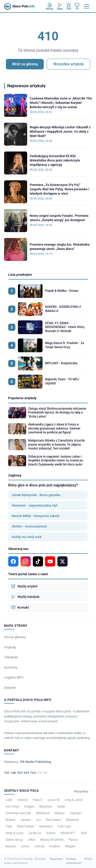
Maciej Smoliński (52, 840)
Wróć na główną (25, 64)
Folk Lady (64, 826)
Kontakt (20, 607)
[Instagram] (26, 561)
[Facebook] (13, 561)
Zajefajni (76, 813)
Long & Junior (74, 800)
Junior (25, 846)
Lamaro (25, 820)
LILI (38, 820)
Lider (9, 800)
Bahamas (46, 807)
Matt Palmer (26, 826)
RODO (88, 859)
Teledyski (11, 657)
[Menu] (87, 6)
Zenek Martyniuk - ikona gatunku (36, 495)
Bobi (84, 833)
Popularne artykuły (22, 398)
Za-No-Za (35, 833)
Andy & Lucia (14, 833)
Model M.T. (68, 833)
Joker (31, 840)
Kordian (55, 846)
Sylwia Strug (14, 840)
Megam (71, 846)
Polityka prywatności (74, 861)
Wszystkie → (83, 791)
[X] (62, 561)
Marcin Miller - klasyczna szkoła (36, 516)
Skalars (60, 813)
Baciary (11, 846)
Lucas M (53, 800)
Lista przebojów (20, 275)
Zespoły (10, 688)
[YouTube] (50, 561)
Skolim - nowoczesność (29, 526)
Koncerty (11, 667)
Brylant (10, 820)
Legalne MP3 (14, 677)
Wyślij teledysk (25, 597)
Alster (61, 807)
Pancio (73, 840)
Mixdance (43, 813)
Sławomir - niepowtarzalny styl (35, 505)
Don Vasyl (12, 807)
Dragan (29, 807)
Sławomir (72, 820)
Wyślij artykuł (24, 586)
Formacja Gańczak (18, 813)
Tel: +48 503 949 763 (26, 773)
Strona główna (15, 637)
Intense (23, 800)
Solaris (51, 833)
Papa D (38, 800)
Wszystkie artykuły (68, 64)
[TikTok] (38, 561)
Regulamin (56, 859)
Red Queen (54, 820)
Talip (9, 826)
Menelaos (46, 826)
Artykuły (10, 647)
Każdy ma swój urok (27, 537)
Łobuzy (39, 846)
